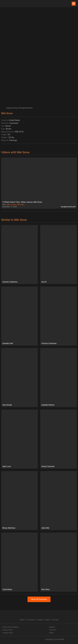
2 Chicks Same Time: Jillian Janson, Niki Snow (22, 202)
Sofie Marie (7, 589)
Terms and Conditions (10, 627)
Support (52, 627)
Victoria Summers (49, 343)
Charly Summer (48, 466)
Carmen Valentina (10, 282)
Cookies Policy (8, 633)
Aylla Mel (45, 528)
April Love (7, 466)
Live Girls (55, 620)
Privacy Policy (8, 630)
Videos (22, 620)
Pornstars (31, 620)
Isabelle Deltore (48, 405)
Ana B (44, 282)
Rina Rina (45, 589)
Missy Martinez (9, 528)
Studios (40, 620)
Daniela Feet (8, 343)
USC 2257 (53, 630)
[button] (74, 4)
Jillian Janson (11, 205)
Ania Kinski (7, 405)
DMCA (52, 633)
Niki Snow (21, 205)
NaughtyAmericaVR (68, 207)
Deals (47, 620)
